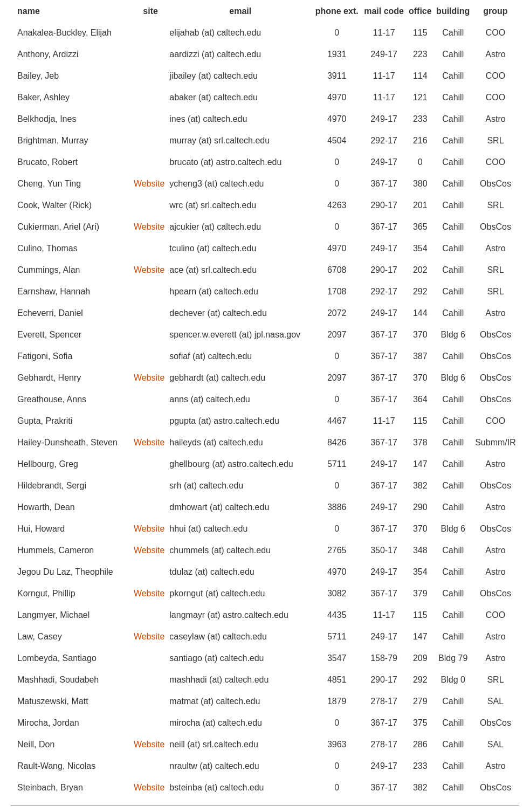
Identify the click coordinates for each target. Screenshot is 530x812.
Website (149, 184)
